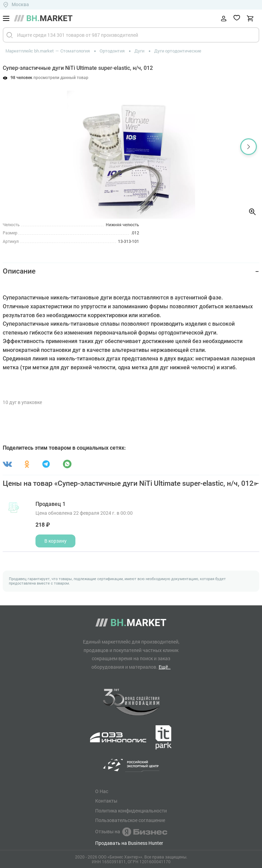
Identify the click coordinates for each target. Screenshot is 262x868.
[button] (249, 147)
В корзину (55, 541)
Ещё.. (165, 667)
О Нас (102, 791)
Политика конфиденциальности (131, 811)
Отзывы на (131, 832)
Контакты (106, 801)
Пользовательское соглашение (130, 820)
